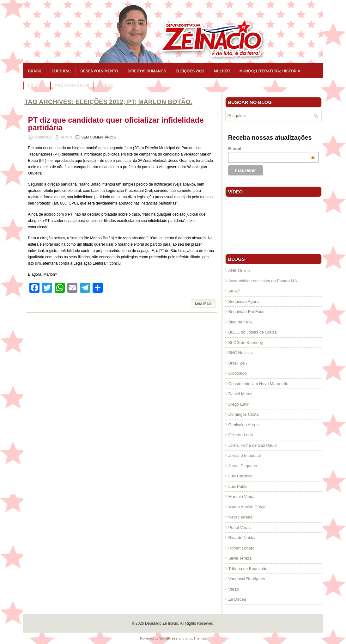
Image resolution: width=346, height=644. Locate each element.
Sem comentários (98, 137)
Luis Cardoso (241, 476)
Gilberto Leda (241, 435)
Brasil (35, 71)
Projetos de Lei (72, 86)
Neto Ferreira (241, 517)
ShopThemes (196, 638)
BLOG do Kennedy (246, 343)
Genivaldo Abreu (244, 425)
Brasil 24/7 (238, 363)
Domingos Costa (244, 414)
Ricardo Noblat (242, 538)
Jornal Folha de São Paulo (253, 445)
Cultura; (61, 71)
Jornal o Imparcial (245, 455)
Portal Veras (240, 527)
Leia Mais (203, 304)
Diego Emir (239, 404)
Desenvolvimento (99, 71)
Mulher (222, 71)
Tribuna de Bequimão (248, 569)
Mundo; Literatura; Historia (270, 71)
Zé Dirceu (237, 599)
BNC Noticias (241, 353)
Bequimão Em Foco (246, 312)
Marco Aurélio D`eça (247, 507)
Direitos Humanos (147, 71)
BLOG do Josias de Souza (253, 332)
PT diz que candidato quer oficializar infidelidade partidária (116, 124)
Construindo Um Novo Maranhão (258, 384)
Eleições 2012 (190, 71)
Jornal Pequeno (243, 466)
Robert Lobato (241, 548)
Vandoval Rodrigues (247, 579)
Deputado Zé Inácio (162, 623)
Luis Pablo (238, 486)
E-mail (271, 149)
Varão (234, 589)
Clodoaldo (238, 373)
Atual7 (234, 291)
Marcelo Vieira (242, 497)
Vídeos (106, 86)
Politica (37, 86)
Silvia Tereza (240, 558)
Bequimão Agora (244, 301)
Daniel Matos (240, 394)
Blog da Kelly (240, 322)
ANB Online (239, 270)
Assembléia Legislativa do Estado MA (263, 281)
